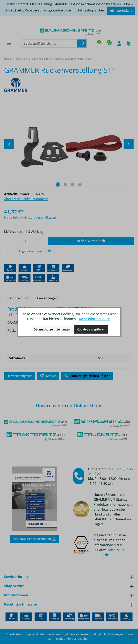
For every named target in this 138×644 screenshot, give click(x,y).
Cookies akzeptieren (91, 329)
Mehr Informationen (95, 319)
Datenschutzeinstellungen (52, 329)
